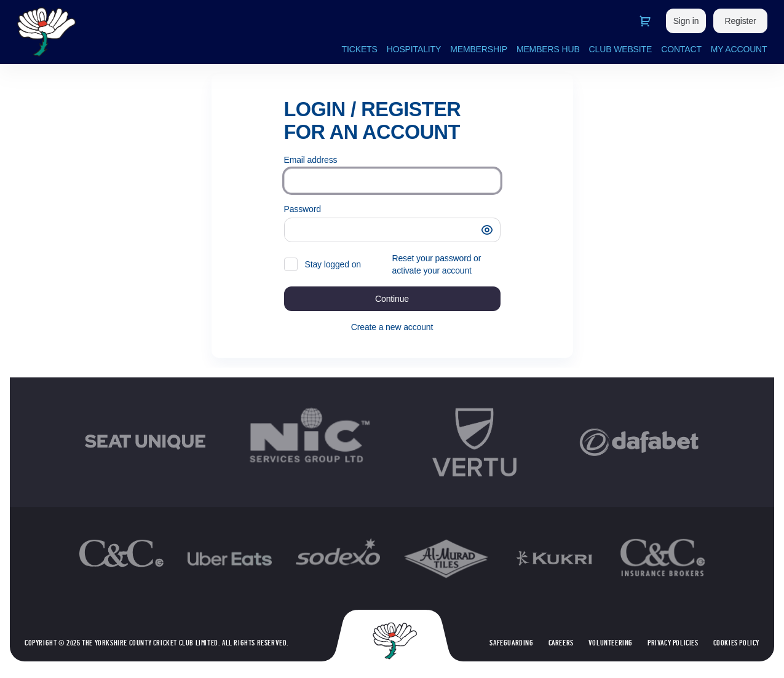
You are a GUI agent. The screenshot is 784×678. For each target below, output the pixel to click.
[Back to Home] (140, 32)
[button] (487, 230)
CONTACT (681, 49)
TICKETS (360, 49)
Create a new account (392, 327)
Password (303, 209)
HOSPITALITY (414, 49)
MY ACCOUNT (739, 49)
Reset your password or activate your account (437, 264)
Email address (311, 160)
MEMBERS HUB (548, 49)
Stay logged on (333, 264)
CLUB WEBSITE (621, 49)
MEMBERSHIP (479, 49)
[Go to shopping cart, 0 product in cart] (645, 21)
